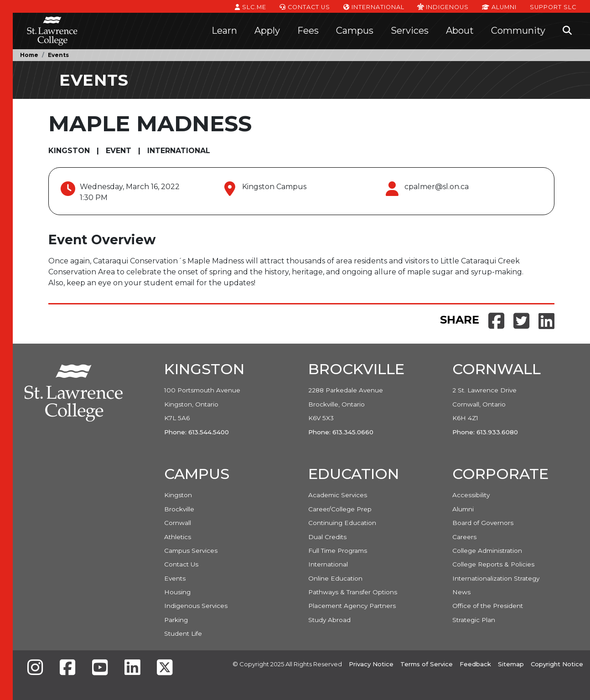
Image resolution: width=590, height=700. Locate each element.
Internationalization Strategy (496, 578)
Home (29, 55)
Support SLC (553, 6)
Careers (464, 537)
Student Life (183, 633)
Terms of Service (427, 664)
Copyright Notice (557, 664)
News (461, 592)
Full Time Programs (338, 551)
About (460, 31)
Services (410, 31)
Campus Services (191, 551)
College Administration (487, 551)
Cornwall (178, 523)
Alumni (499, 6)
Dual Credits (327, 537)
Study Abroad (329, 620)
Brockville (179, 509)
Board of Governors (483, 523)
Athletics (178, 537)
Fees (308, 31)
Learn (224, 31)
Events (58, 55)
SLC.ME (251, 6)
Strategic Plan (474, 620)
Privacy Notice (371, 664)
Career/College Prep (340, 509)
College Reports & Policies (493, 564)
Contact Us (305, 6)
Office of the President (488, 606)
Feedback (475, 664)
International (374, 6)
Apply (267, 31)
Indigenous (443, 6)
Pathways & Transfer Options (353, 592)
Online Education (335, 578)
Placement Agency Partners (352, 606)
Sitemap (511, 664)
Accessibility (471, 495)
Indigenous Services (196, 606)
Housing (177, 592)
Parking (176, 620)
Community (518, 31)
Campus (355, 31)
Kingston (178, 495)
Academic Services (338, 495)
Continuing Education (342, 523)
